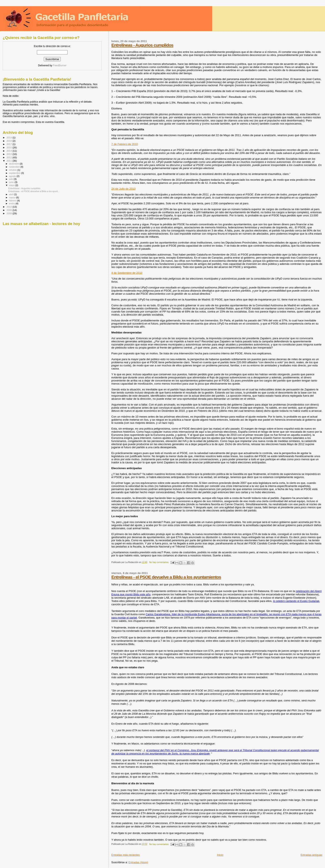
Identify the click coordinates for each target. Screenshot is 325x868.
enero (12, 203)
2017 (9, 144)
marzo (13, 197)
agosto (13, 176)
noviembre (15, 167)
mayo (12, 185)
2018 (9, 141)
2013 (9, 154)
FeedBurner (60, 65)
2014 (9, 151)
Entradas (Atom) (138, 862)
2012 (9, 157)
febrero (13, 201)
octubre (13, 170)
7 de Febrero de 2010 (125, 144)
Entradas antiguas (311, 855)
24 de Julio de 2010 (123, 189)
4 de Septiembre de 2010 (127, 273)
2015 (9, 147)
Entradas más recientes (126, 855)
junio (12, 182)
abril (12, 194)
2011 (9, 161)
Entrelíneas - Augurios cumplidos (142, 45)
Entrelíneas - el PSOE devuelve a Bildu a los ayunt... (34, 191)
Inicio (220, 855)
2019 (9, 137)
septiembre (15, 173)
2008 (9, 213)
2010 (9, 207)
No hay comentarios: (159, 562)
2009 (9, 210)
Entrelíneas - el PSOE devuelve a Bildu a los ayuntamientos (166, 577)
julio (12, 179)
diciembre (14, 164)
